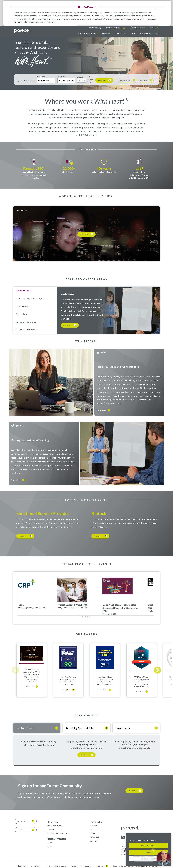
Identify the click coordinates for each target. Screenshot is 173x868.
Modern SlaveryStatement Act (56, 866)
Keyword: (41, 77)
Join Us (20, 830)
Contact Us (21, 821)
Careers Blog (121, 33)
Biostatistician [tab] (22, 291)
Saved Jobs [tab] (123, 728)
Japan (50, 842)
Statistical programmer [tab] (27, 330)
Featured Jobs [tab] (26, 728)
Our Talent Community (149, 33)
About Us (106, 33)
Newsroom (95, 837)
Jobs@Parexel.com (107, 19)
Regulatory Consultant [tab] (26, 322)
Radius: (80, 77)
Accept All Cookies (149, 846)
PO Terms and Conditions (57, 833)
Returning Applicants (114, 28)
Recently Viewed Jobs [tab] (80, 728)
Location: (62, 77)
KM (90, 83)
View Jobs (66, 325)
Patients (94, 826)
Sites (92, 829)
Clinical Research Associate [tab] (29, 298)
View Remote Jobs (126, 80)
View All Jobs (144, 80)
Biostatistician (68, 294)
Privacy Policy (21, 866)
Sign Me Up (131, 791)
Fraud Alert (100, 866)
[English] (154, 28)
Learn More (101, 410)
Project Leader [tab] (23, 314)
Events (134, 33)
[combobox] (66, 80)
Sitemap (73, 866)
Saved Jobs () (95, 28)
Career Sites (138, 28)
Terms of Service (36, 866)
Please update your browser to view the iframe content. (86, 597)
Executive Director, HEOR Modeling (39, 742)
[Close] (168, 837)
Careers (93, 833)
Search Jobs (101, 80)
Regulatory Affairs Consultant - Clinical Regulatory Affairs (86, 743)
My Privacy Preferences (56, 826)
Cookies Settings (86, 866)
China (50, 846)
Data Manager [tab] (23, 306)
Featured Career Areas (86, 33)
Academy (94, 841)
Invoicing (51, 829)
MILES (91, 80)
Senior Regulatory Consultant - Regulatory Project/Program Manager (134, 743)
